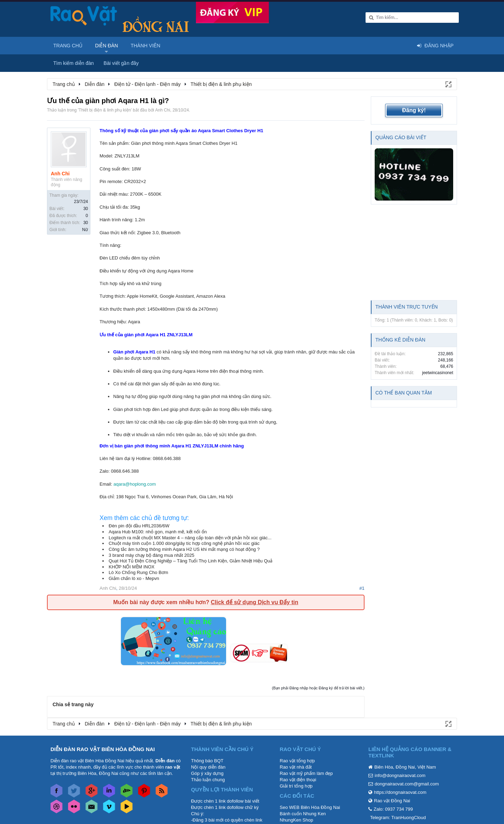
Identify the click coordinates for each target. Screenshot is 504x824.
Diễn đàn (107, 46)
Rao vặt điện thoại (298, 780)
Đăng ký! (414, 110)
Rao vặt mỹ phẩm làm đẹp (306, 773)
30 (86, 209)
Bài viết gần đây (121, 63)
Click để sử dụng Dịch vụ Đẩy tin (254, 602)
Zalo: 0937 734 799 (393, 809)
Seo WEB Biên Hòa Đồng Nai (310, 807)
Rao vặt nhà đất (296, 767)
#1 (362, 588)
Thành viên (146, 46)
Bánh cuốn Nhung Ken (303, 814)
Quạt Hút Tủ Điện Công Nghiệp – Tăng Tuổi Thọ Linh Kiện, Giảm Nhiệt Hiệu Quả (190, 561)
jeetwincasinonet (438, 373)
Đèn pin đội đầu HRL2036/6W (139, 526)
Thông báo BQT (207, 761)
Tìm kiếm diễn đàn (74, 63)
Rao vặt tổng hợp (297, 761)
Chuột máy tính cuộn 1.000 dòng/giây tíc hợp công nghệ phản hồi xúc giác (184, 543)
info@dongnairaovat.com (400, 775)
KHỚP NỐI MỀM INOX (132, 567)
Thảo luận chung (208, 780)
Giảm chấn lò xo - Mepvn (134, 578)
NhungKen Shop (296, 820)
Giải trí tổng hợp (296, 786)
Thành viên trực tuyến (407, 307)
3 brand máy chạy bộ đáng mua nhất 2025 (152, 555)
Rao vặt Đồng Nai (392, 801)
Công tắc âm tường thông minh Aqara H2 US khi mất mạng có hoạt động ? (184, 549)
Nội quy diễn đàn (208, 767)
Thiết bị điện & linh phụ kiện (105, 110)
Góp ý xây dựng (207, 773)
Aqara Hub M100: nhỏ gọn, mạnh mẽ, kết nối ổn (158, 532)
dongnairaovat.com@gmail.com (407, 784)
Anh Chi (163, 110)
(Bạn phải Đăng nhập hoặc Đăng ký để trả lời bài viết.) (318, 688)
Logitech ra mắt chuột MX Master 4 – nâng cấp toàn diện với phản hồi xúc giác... (190, 538)
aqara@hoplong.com (135, 484)
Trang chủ (68, 46)
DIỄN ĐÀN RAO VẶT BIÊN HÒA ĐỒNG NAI (103, 749)
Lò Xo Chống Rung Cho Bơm (138, 572)
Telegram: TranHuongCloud (398, 818)
